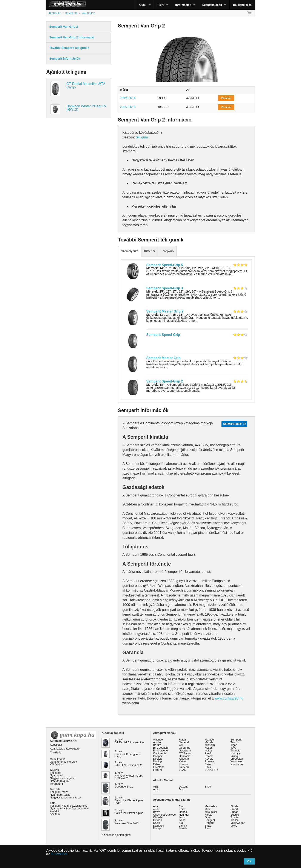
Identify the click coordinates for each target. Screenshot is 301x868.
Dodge (157, 828)
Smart (234, 809)
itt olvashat (59, 854)
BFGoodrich (160, 748)
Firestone (159, 767)
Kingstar (184, 759)
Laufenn (184, 767)
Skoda (234, 806)
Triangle (235, 750)
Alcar (156, 789)
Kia (181, 823)
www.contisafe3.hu (229, 698)
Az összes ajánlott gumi (116, 835)
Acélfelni (55, 814)
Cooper (158, 756)
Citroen (157, 820)
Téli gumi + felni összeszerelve (69, 806)
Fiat (181, 806)
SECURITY (212, 770)
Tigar (234, 745)
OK (249, 861)
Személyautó (130, 251)
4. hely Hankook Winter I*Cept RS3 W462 (129, 776)
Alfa (155, 806)
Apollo (157, 742)
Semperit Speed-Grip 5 (165, 265)
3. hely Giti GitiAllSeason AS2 (128, 764)
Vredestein (237, 759)
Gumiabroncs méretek (63, 762)
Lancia (183, 826)
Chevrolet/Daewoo (164, 815)
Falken (157, 764)
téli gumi (142, 137)
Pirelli (208, 753)
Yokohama (237, 764)
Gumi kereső (58, 759)
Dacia (157, 823)
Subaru (235, 812)
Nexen (209, 748)
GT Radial (185, 753)
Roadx (209, 756)
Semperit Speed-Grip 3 (165, 288)
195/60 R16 (128, 98)
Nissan (209, 815)
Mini (207, 809)
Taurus (235, 742)
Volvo (234, 826)
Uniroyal (236, 753)
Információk (183, 5)
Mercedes (211, 806)
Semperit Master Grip (164, 358)
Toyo (233, 748)
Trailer (234, 820)
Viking (234, 756)
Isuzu (182, 817)
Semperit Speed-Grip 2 (165, 381)
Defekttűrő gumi (60, 781)
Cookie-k (55, 752)
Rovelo (209, 759)
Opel (208, 817)
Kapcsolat (56, 745)
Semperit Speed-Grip (163, 335)
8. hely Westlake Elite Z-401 (127, 822)
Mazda (183, 828)
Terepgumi (56, 784)
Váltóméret (57, 764)
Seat (207, 828)
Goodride (185, 748)
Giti (181, 745)
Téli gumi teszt (59, 792)
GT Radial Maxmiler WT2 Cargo (86, 86)
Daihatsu (159, 826)
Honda (183, 812)
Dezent (183, 787)
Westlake (236, 761)
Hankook (184, 756)
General (184, 742)
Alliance (158, 740)
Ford (182, 809)
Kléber (183, 761)
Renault (209, 823)
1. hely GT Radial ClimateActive (130, 741)
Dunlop (157, 761)
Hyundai (184, 815)
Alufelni (54, 811)
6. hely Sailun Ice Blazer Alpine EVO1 (129, 800)
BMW (156, 812)
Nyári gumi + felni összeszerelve (70, 808)
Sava (208, 767)
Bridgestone (160, 750)
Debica (157, 759)
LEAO (183, 770)
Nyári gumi (56, 775)
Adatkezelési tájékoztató (65, 749)
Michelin (210, 745)
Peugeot (210, 820)
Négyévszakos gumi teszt (65, 797)
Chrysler (158, 817)
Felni (161, 5)
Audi (156, 809)
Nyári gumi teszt (60, 795)
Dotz (182, 789)
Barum (157, 745)
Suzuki (235, 815)
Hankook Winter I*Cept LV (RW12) (86, 108)
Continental (160, 753)
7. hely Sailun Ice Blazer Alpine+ (130, 812)
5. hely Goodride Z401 (124, 785)
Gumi (143, 5)
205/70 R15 (128, 107)
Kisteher (150, 251)
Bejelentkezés (242, 5)
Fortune (158, 770)
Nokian (209, 750)
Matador (210, 740)
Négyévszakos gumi (62, 778)
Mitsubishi (211, 812)
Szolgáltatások (212, 5)
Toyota (235, 817)
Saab (208, 826)
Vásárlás (226, 98)
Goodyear (185, 750)
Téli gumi (55, 773)
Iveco (182, 820)
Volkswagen (238, 823)
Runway (210, 761)
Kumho (183, 764)
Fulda (182, 740)
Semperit (236, 740)
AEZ (156, 787)
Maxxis (209, 742)
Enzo (208, 787)
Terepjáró (167, 251)
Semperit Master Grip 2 (165, 311)
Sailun (209, 764)
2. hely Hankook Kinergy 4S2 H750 (128, 754)
